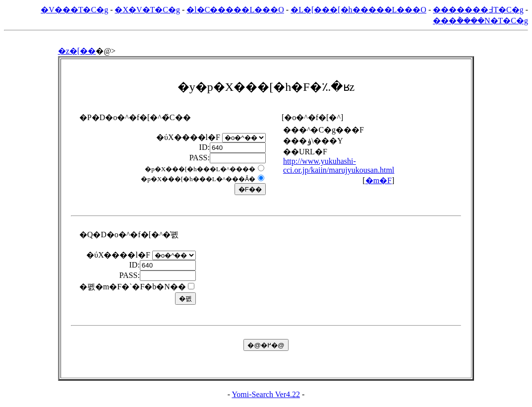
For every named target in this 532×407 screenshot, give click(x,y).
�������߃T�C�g (478, 10)
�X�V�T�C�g (147, 10)
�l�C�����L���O (235, 10)
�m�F (379, 180)
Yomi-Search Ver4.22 (266, 394)
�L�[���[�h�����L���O (358, 10)
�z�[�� (77, 51)
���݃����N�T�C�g (480, 21)
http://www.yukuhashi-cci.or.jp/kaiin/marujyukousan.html (339, 166)
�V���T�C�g (74, 10)
